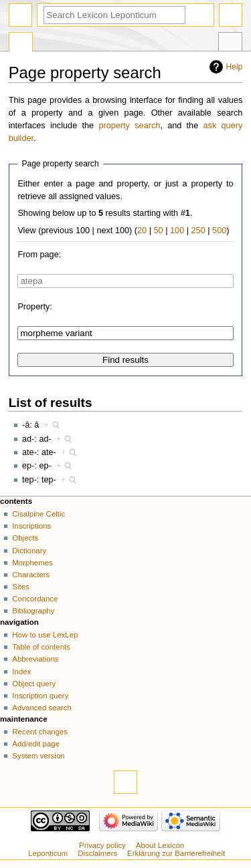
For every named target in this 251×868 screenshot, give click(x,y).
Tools (230, 43)
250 (198, 231)
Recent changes (40, 732)
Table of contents (41, 647)
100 (177, 231)
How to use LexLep (45, 635)
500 (219, 231)
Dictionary (29, 551)
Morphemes (32, 563)
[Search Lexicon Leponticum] (114, 15)
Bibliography (33, 611)
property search (129, 126)
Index (21, 672)
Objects (25, 538)
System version (38, 756)
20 (142, 231)
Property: (34, 307)
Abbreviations (35, 659)
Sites (20, 587)
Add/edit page (36, 744)
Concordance (35, 599)
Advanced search (42, 708)
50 (159, 231)
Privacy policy (102, 845)
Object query (34, 684)
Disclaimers (97, 853)
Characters (31, 575)
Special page (21, 43)
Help (235, 67)
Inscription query (40, 696)
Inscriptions (31, 526)
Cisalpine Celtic (38, 514)
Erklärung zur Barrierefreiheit (176, 853)
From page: (39, 255)
